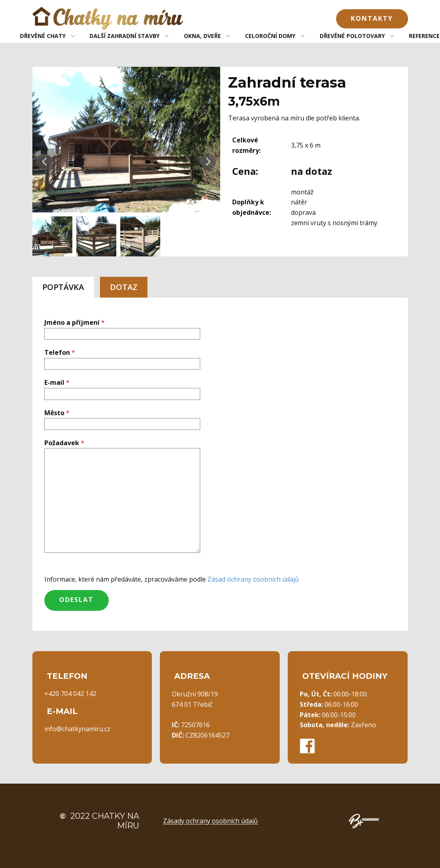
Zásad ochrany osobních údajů (253, 579)
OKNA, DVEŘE (202, 36)
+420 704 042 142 (70, 694)
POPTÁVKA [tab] (63, 287)
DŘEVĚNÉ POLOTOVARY (352, 36)
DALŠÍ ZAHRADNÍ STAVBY (124, 36)
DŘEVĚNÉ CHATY (43, 36)
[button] (44, 162)
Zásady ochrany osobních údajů (210, 821)
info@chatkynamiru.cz (77, 729)
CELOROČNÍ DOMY (270, 36)
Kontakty (372, 18)
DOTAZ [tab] (124, 287)
